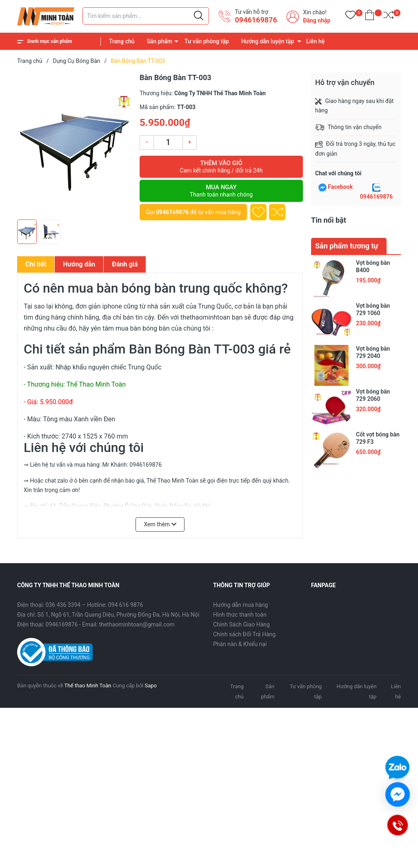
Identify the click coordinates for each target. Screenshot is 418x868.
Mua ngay (221, 191)
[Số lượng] (168, 142)
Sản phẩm (159, 41)
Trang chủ (122, 41)
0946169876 (256, 20)
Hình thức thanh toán (240, 615)
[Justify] (199, 16)
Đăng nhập (317, 20)
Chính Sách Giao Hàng (241, 624)
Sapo (151, 686)
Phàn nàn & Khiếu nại (240, 644)
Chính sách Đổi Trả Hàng (244, 634)
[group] (74, 144)
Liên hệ (315, 41)
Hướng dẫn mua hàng (240, 605)
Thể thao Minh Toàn (88, 686)
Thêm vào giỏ (221, 167)
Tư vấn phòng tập (207, 41)
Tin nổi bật (329, 220)
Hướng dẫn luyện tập (268, 41)
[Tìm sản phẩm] (146, 16)
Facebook (340, 187)
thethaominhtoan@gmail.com (137, 624)
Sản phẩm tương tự (347, 246)
